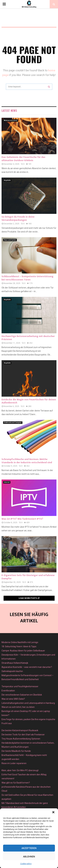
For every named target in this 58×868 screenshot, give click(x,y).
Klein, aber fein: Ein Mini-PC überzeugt (20, 770)
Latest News (9, 111)
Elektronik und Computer (13, 423)
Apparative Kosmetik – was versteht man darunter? (27, 667)
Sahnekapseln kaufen (12, 671)
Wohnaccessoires (11, 120)
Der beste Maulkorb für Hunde (16, 751)
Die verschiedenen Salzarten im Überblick (22, 695)
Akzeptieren (29, 848)
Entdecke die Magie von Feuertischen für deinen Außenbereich (29, 401)
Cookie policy (26, 864)
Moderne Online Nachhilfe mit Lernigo (20, 642)
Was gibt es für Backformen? (16, 783)
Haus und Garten (10, 240)
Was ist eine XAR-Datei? (13, 699)
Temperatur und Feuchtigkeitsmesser (20, 686)
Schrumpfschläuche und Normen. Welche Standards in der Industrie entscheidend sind (27, 461)
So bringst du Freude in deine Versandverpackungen (18, 218)
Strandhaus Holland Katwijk (15, 663)
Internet (7, 482)
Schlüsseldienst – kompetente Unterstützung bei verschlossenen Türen (27, 278)
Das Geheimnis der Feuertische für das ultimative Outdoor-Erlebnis (23, 159)
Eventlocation (8, 691)
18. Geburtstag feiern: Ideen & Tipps (19, 646)
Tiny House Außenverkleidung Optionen (21, 739)
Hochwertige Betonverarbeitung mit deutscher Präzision (28, 338)
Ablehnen (29, 857)
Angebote (7, 180)
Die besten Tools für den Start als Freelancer (23, 735)
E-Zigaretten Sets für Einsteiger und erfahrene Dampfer (28, 577)
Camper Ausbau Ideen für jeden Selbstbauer (23, 651)
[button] (53, 812)
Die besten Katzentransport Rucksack (20, 730)
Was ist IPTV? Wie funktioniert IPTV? (22, 519)
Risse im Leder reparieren (14, 763)
